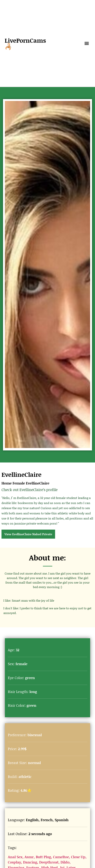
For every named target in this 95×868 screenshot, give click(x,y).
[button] (87, 43)
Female (19, 483)
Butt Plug (43, 857)
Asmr (29, 857)
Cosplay (14, 862)
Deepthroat (49, 862)
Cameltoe (61, 857)
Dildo (65, 862)
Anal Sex (15, 857)
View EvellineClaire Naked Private (28, 534)
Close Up (78, 857)
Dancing (30, 862)
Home (7, 483)
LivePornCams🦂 (25, 43)
